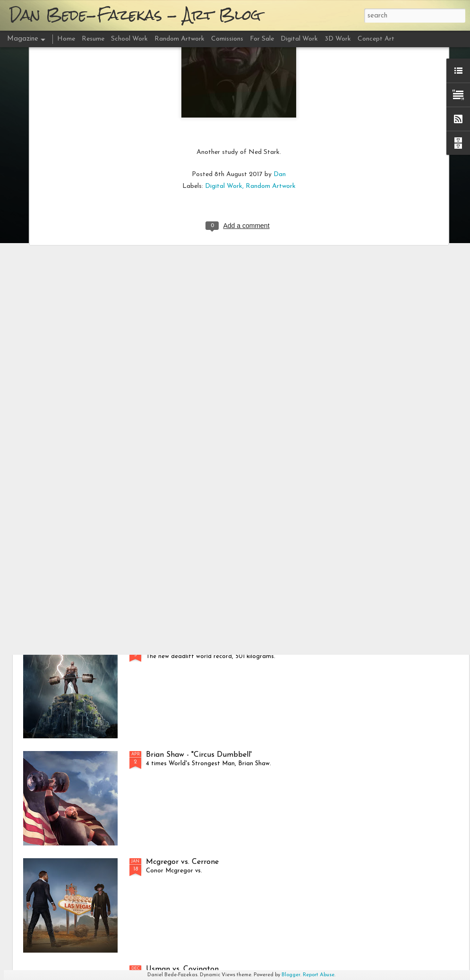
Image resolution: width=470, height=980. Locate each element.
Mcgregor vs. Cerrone (182, 862)
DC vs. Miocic (169, 541)
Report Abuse (319, 975)
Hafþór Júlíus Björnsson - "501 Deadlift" (214, 648)
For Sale (262, 39)
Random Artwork (271, 94)
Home (66, 39)
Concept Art (376, 39)
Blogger (291, 975)
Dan (280, 82)
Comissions (227, 39)
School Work (129, 39)
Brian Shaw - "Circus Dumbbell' (199, 755)
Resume (93, 39)
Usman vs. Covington (182, 969)
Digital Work (224, 94)
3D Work (338, 39)
